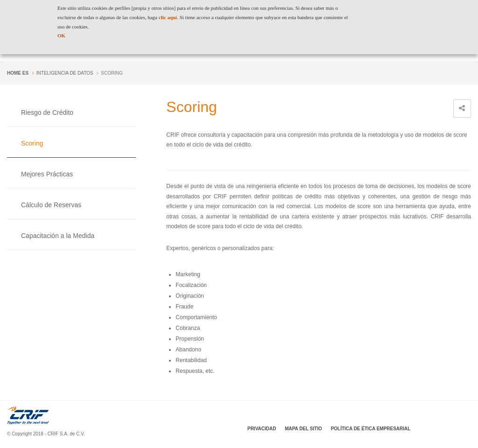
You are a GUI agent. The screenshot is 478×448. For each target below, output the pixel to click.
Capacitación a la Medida (58, 236)
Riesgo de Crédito (47, 112)
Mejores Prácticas (47, 174)
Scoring (32, 143)
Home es (18, 73)
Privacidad (262, 429)
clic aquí (168, 17)
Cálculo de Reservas (51, 205)
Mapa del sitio (303, 429)
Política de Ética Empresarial (371, 429)
